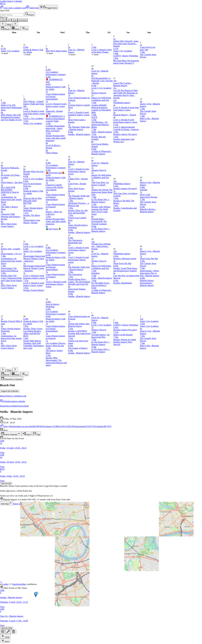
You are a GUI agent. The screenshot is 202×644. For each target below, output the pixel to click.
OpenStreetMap (19, 584)
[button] (36, 595)
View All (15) (6, 483)
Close (5, 636)
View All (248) (7, 628)
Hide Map (7, 503)
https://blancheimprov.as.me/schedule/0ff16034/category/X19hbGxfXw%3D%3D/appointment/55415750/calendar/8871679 (56, 426)
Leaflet (4, 584)
